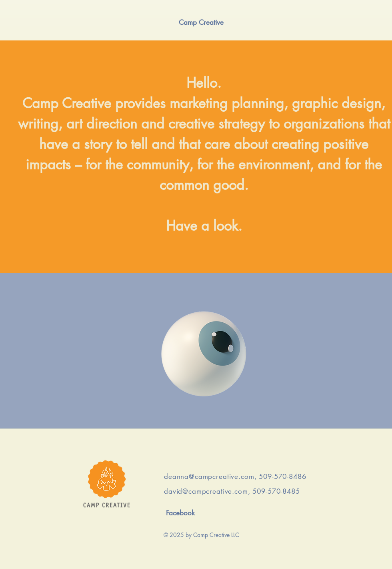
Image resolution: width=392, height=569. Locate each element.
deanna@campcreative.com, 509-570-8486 (235, 477)
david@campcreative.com (206, 491)
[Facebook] (180, 513)
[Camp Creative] (201, 23)
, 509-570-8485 (274, 491)
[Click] (204, 354)
